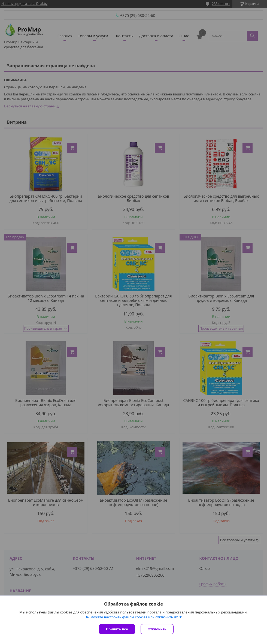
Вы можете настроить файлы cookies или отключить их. (132, 617)
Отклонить (157, 629)
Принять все (117, 629)
